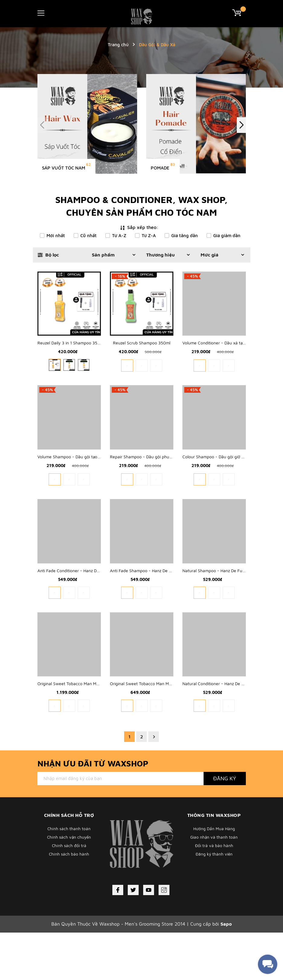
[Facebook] (118, 938)
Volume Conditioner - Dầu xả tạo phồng (220, 355)
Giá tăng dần (185, 235)
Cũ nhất (88, 235)
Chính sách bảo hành (69, 906)
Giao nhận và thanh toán (214, 887)
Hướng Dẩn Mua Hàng (214, 877)
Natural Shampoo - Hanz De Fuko (214, 606)
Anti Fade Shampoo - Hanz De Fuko (144, 606)
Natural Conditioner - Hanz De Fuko (216, 731)
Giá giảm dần (227, 235)
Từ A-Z (119, 235)
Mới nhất (56, 235)
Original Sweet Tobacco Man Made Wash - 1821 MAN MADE (94, 731)
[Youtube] (149, 938)
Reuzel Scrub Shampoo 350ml (142, 355)
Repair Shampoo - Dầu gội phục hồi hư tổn (151, 480)
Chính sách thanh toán (69, 877)
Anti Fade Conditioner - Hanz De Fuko (73, 606)
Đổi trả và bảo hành (214, 896)
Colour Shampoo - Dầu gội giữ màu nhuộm (223, 480)
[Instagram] (164, 938)
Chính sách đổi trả (69, 896)
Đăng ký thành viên (214, 906)
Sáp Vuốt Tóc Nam (64, 168)
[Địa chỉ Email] (121, 826)
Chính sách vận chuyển (69, 887)
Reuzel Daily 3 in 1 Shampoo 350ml (71, 355)
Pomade (160, 168)
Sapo (226, 972)
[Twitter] (133, 938)
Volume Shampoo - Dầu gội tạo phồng (74, 480)
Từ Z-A (149, 235)
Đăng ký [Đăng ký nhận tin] (225, 826)
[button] (241, 125)
